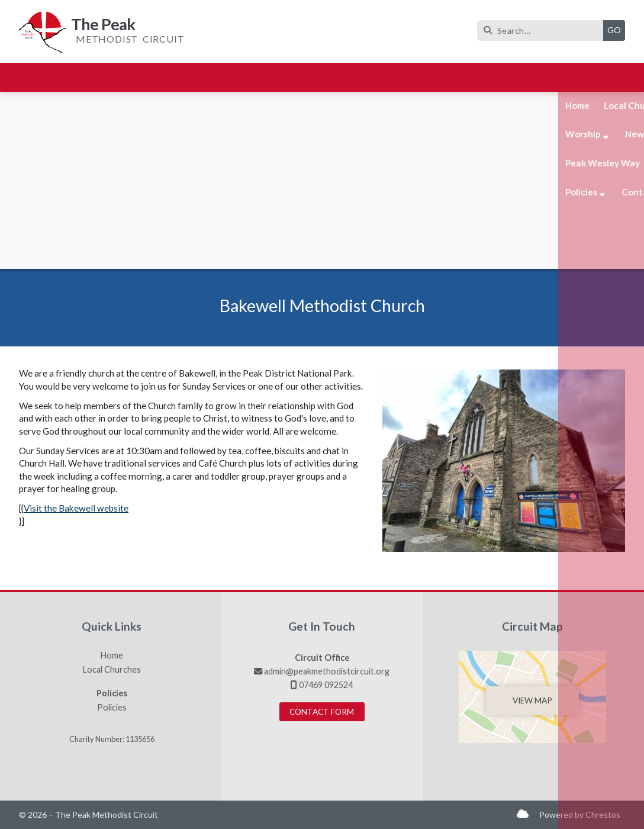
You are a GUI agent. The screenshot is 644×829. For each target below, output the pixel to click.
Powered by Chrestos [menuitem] (580, 814)
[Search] (543, 30)
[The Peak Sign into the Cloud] (523, 813)
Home (112, 656)
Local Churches (112, 670)
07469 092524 (326, 685)
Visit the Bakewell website (76, 508)
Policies (112, 708)
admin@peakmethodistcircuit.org (327, 671)
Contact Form (322, 712)
